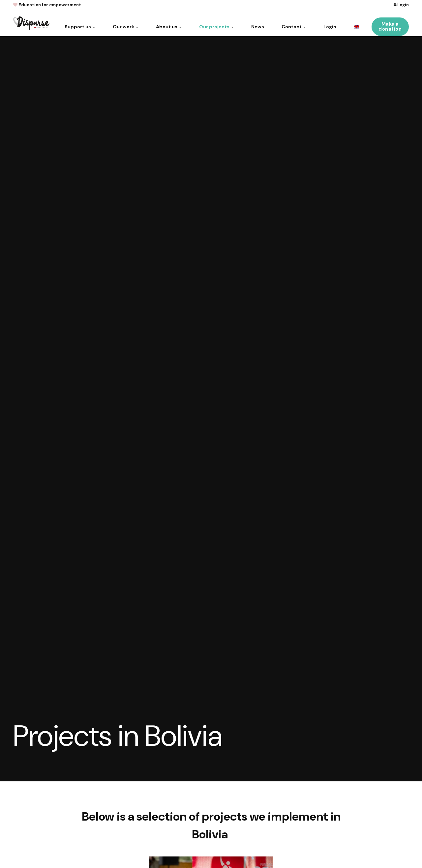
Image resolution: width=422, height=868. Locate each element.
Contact (291, 23)
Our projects (209, 23)
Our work (114, 23)
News (253, 23)
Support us (66, 23)
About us (159, 23)
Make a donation (390, 23)
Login (401, 5)
